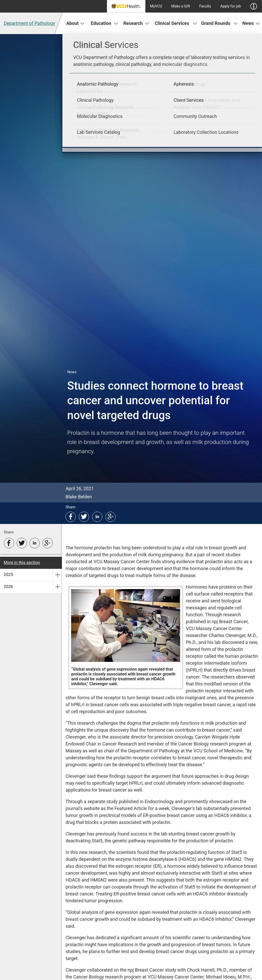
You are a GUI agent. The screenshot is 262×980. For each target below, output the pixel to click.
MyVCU (156, 6)
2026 (8, 587)
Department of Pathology (30, 23)
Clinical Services (176, 23)
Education (105, 23)
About (76, 23)
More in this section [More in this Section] (22, 563)
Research (136, 23)
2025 (8, 575)
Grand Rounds (220, 23)
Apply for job (231, 6)
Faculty (205, 6)
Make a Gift (181, 6)
